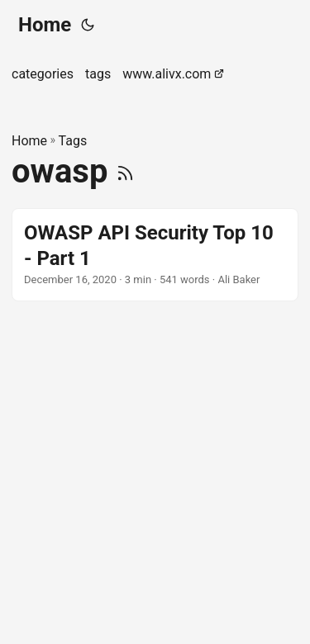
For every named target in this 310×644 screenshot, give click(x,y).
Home (45, 25)
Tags (73, 141)
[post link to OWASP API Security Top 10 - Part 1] (155, 255)
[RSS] (125, 171)
